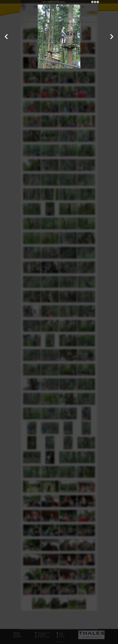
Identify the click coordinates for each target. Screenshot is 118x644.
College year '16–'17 (52, 2)
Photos (44, 2)
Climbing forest (61, 2)
